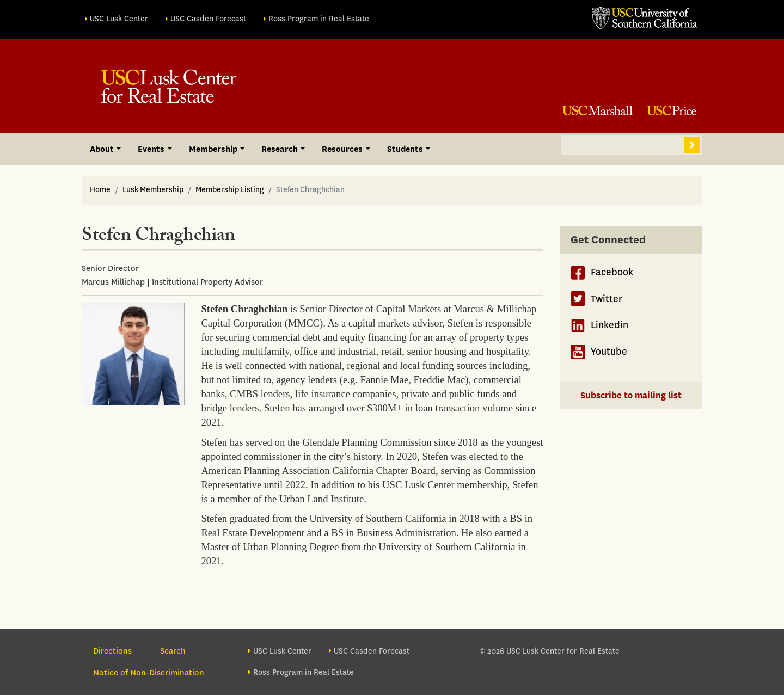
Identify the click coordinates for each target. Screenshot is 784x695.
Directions (112, 651)
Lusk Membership (153, 190)
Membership (213, 149)
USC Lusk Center (119, 19)
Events (151, 149)
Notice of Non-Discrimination (149, 673)
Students (405, 149)
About (102, 149)
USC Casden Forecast (208, 19)
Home (100, 190)
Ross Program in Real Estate (319, 19)
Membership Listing (230, 190)
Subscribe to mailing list (631, 395)
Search (692, 145)
